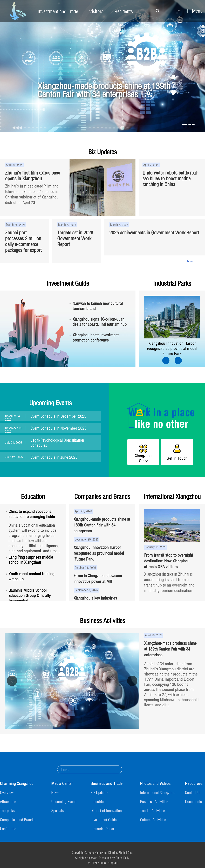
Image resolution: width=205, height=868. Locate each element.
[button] (184, 124)
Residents (124, 11)
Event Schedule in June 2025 (54, 457)
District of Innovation (106, 811)
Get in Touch (177, 458)
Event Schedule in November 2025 (58, 428)
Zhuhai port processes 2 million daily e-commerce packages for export (23, 241)
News (55, 793)
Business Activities (103, 621)
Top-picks (7, 811)
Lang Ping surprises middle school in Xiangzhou (31, 560)
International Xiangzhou (172, 496)
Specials (57, 811)
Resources (194, 783)
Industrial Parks (172, 283)
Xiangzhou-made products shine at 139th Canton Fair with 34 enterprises (104, 90)
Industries (98, 802)
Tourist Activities (153, 811)
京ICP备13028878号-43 (103, 863)
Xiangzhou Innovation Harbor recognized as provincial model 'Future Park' (172, 348)
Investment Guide (68, 283)
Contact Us (193, 793)
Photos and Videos (155, 783)
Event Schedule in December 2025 (58, 416)
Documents (193, 802)
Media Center (62, 783)
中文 (178, 11)
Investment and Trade (58, 11)
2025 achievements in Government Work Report (154, 233)
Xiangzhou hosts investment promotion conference (96, 337)
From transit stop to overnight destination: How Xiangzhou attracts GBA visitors (169, 561)
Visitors (96, 11)
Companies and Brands (102, 496)
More (190, 261)
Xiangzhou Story (143, 458)
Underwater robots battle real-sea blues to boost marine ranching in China (170, 179)
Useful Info (8, 829)
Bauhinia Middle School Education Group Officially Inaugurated (30, 595)
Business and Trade (107, 783)
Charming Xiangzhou (17, 783)
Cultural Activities (153, 820)
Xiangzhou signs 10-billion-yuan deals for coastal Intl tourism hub (100, 322)
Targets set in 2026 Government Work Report (75, 238)
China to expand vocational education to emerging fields (32, 514)
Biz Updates (103, 152)
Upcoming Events (50, 403)
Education (33, 496)
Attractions (8, 802)
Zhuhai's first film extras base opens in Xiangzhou (33, 176)
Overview (7, 793)
